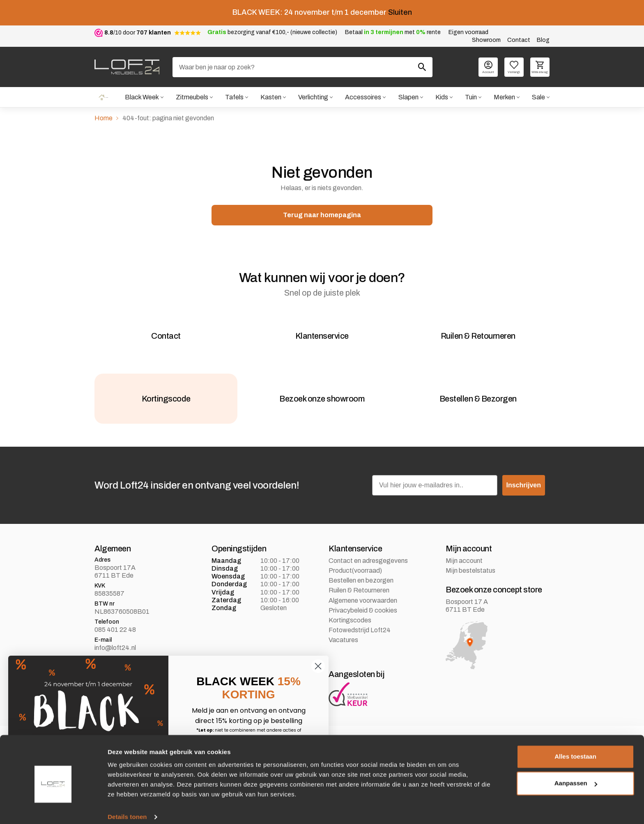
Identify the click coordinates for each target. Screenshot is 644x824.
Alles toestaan (575, 747)
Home (103, 98)
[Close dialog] (318, 666)
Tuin (470, 98)
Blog (543, 40)
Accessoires (363, 98)
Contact (519, 40)
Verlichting (313, 98)
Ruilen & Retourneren (359, 605)
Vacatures (343, 654)
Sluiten (400, 12)
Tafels (234, 98)
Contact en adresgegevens (368, 575)
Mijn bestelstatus (470, 585)
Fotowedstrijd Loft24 (360, 644)
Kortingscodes (350, 635)
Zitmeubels (192, 98)
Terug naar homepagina (322, 216)
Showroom (486, 40)
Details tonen (127, 808)
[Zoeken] (302, 67)
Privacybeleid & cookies (363, 625)
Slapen (408, 98)
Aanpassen (576, 774)
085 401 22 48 (115, 644)
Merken (504, 98)
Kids (441, 98)
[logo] (127, 67)
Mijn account (464, 575)
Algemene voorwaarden (363, 615)
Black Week (141, 98)
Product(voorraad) (355, 585)
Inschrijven (524, 499)
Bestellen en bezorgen (361, 595)
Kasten (270, 98)
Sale (538, 98)
